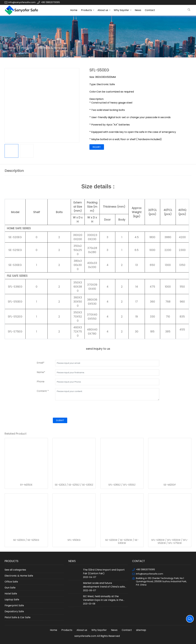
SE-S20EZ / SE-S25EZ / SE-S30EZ (74, 485)
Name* (41, 372)
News (138, 10)
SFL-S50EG (74, 540)
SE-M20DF (170, 485)
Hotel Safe (11, 594)
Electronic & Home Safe (53, 48)
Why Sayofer (121, 10)
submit (60, 420)
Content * (43, 391)
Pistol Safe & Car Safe (18, 617)
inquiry (97, 147)
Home (74, 10)
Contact (150, 10)
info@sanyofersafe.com (22, 2)
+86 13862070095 (50, 2)
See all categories (15, 570)
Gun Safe (10, 588)
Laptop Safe (12, 600)
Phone (41, 382)
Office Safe (11, 582)
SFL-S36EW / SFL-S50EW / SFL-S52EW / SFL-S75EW (170, 542)
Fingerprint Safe (14, 605)
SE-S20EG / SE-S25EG (26, 540)
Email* (41, 363)
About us (103, 10)
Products (86, 10)
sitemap (141, 630)
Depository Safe (14, 611)
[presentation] (60, 409)
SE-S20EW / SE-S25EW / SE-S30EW (122, 542)
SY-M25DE (26, 485)
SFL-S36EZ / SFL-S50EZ (122, 485)
